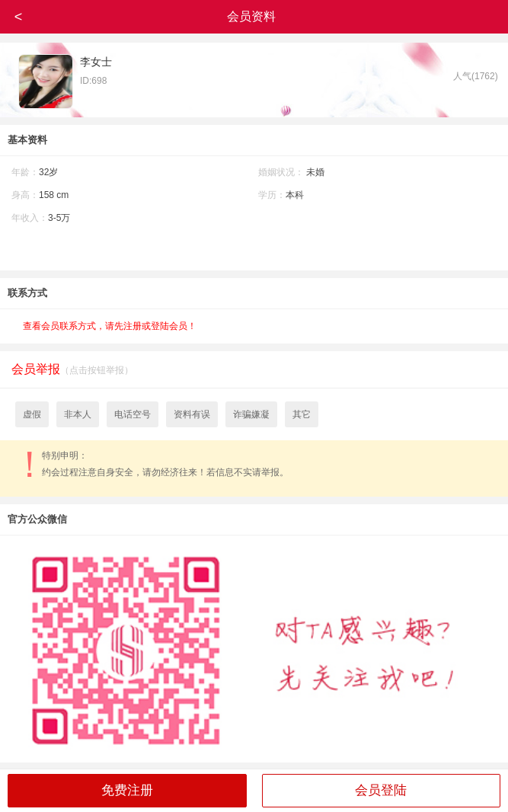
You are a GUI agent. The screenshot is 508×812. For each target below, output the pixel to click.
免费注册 (127, 790)
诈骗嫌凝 (251, 414)
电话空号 (133, 414)
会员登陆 (381, 790)
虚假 (32, 414)
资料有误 (192, 414)
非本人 (78, 414)
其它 (302, 414)
